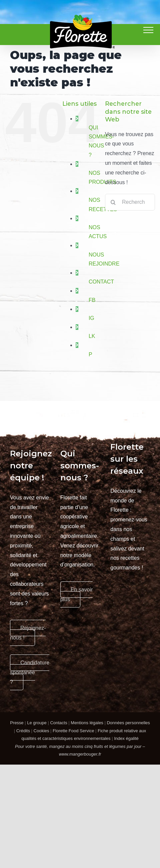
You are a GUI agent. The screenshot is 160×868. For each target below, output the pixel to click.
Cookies (41, 731)
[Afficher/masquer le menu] (148, 30)
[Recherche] (113, 202)
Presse (17, 723)
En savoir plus (77, 594)
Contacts (58, 723)
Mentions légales (87, 723)
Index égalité (126, 738)
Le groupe (37, 723)
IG (91, 318)
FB (92, 300)
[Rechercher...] (130, 202)
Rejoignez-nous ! (28, 633)
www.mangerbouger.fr (80, 754)
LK (92, 336)
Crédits (23, 731)
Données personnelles (128, 723)
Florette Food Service (73, 731)
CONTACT (101, 282)
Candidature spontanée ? (30, 672)
